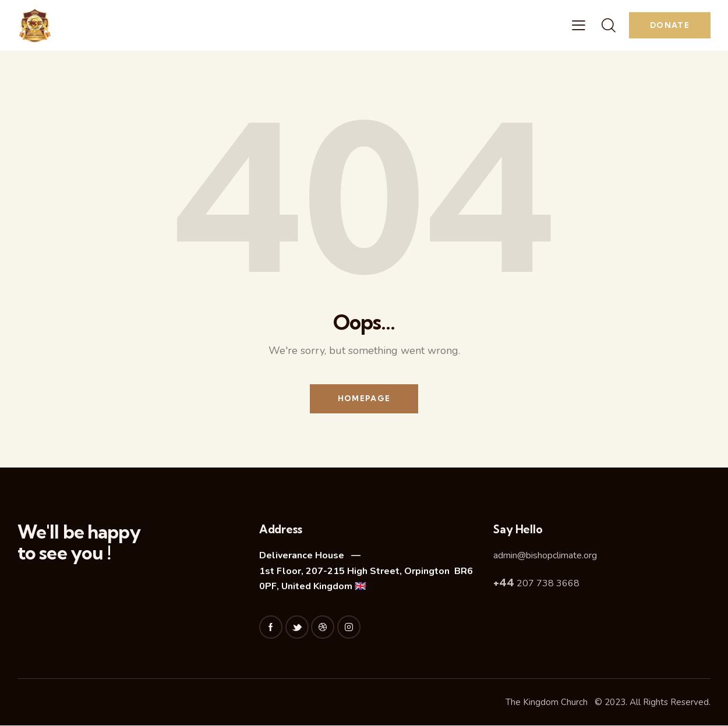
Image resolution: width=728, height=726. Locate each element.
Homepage (364, 399)
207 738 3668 (536, 584)
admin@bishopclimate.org (545, 556)
